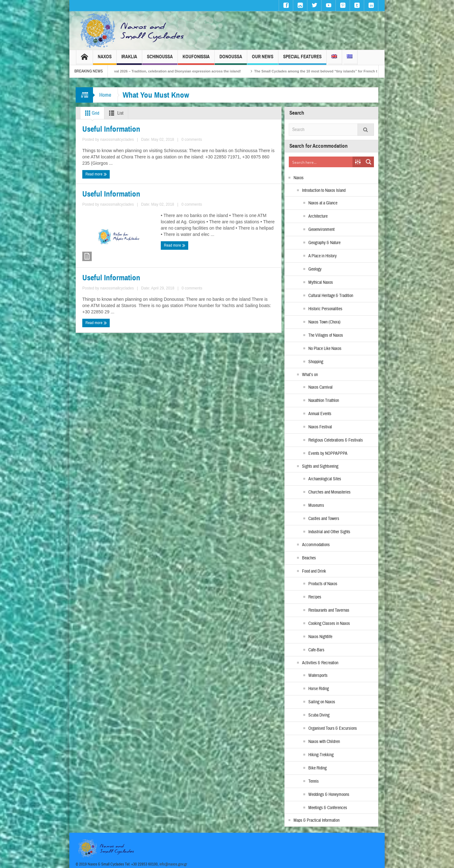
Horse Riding (319, 689)
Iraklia (129, 59)
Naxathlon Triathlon (324, 401)
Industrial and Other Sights (329, 532)
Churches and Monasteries (329, 492)
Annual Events (320, 414)
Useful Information (102, 127)
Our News (263, 59)
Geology (315, 269)
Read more (94, 173)
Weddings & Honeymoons (329, 795)
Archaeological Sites (325, 479)
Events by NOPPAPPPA (328, 454)
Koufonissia (196, 59)
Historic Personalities (325, 309)
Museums (316, 505)
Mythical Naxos (321, 283)
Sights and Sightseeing (320, 466)
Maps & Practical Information (317, 820)
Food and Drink (314, 571)
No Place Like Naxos (325, 349)
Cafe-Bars (316, 650)
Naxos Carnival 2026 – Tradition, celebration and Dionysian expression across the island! (176, 71)
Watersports (318, 676)
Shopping (316, 362)
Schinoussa (160, 59)
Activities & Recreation (320, 663)
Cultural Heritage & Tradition (331, 296)
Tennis (314, 781)
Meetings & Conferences (328, 808)
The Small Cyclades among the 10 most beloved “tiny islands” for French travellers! (332, 71)
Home (105, 95)
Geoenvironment (321, 230)
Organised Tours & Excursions (333, 728)
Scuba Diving (319, 715)
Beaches (309, 558)
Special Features (302, 59)
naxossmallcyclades (128, 161)
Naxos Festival (320, 427)
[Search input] (321, 162)
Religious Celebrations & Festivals (336, 440)
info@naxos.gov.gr (173, 864)
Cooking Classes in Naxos (329, 624)
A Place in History (323, 256)
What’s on (310, 375)
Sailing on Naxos (322, 702)
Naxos (105, 59)
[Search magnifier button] (369, 162)
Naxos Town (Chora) (324, 322)
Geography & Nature (324, 243)
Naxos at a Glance (323, 203)
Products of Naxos (323, 584)
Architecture (318, 216)
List (115, 113)
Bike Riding (317, 768)
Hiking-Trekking (321, 755)
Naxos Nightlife (320, 637)
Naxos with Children (324, 742)
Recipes (315, 597)
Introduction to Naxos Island (324, 191)
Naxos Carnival (320, 387)
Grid (91, 113)
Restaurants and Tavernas (329, 610)
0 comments (157, 161)
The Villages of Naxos (326, 335)
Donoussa (231, 59)
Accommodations (316, 545)
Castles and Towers (324, 519)
